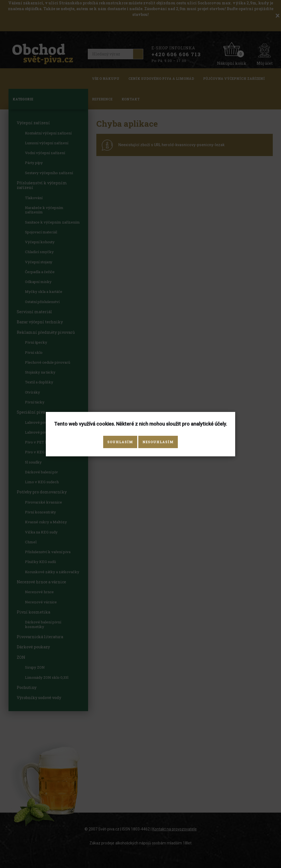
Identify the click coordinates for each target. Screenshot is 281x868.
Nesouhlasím (158, 442)
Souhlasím (120, 442)
